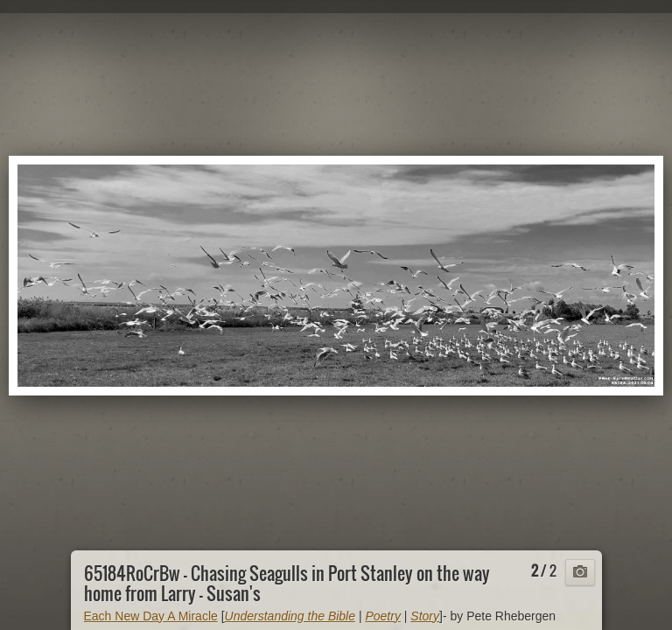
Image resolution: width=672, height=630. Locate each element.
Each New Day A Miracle (151, 616)
